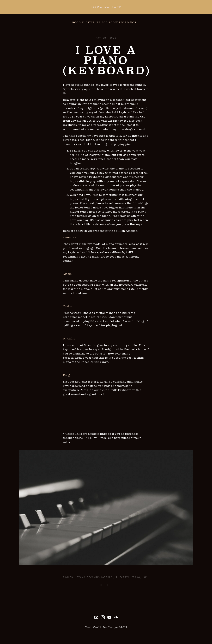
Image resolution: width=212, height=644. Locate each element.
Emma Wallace (106, 7)
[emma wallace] (109, 617)
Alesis (67, 274)
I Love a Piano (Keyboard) (107, 60)
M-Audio (69, 339)
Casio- (67, 306)
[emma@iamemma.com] (96, 617)
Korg (66, 375)
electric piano (128, 577)
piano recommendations (95, 577)
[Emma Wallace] (103, 617)
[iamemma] (116, 617)
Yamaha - (70, 238)
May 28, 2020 (106, 38)
